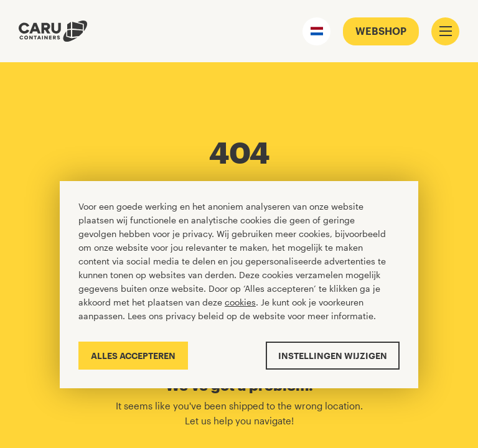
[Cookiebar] (239, 285)
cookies (240, 302)
